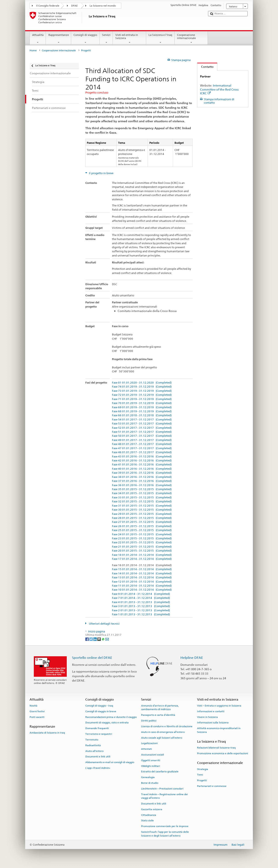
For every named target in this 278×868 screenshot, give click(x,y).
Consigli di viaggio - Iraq (99, 706)
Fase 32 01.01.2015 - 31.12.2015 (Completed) (142, 502)
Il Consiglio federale (48, 6)
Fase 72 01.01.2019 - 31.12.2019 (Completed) (142, 395)
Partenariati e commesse (212, 786)
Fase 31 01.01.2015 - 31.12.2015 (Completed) (142, 506)
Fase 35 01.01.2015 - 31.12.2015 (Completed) (142, 489)
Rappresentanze (59, 39)
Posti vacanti (37, 717)
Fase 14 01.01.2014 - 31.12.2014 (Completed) (142, 574)
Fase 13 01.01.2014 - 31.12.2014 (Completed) (142, 578)
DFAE (74, 6)
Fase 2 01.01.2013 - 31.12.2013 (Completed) (141, 610)
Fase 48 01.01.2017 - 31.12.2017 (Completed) (142, 444)
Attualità (38, 39)
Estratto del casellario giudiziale (160, 772)
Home (33, 50)
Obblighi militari (151, 766)
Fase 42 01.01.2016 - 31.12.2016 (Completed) (142, 461)
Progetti (202, 780)
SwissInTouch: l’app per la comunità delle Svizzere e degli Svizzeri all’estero (165, 834)
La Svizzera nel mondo (103, 6)
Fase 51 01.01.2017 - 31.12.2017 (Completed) (142, 432)
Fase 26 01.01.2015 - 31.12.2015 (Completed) (142, 526)
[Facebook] (87, 639)
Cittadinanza (149, 815)
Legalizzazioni (149, 743)
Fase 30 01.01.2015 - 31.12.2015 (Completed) (142, 510)
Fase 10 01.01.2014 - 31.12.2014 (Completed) (142, 590)
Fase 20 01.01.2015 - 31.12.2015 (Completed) (142, 551)
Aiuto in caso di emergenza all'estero (163, 732)
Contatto (205, 67)
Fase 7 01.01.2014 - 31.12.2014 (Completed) (141, 598)
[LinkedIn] (95, 639)
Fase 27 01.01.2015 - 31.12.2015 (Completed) (142, 522)
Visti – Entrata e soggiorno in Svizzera (219, 706)
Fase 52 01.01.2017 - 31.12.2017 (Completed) (142, 428)
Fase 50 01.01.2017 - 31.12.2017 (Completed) (142, 436)
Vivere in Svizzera (207, 717)
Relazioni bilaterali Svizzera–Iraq (216, 748)
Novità (33, 706)
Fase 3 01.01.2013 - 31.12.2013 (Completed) (141, 606)
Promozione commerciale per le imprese (165, 826)
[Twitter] (91, 639)
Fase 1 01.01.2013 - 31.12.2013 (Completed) (141, 614)
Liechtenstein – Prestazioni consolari (162, 789)
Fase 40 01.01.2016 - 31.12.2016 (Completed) (142, 469)
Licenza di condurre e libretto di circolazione (167, 726)
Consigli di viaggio (85, 39)
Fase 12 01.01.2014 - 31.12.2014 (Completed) (142, 582)
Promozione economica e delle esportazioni (223, 753)
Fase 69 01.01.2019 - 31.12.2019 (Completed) (142, 407)
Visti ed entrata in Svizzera (129, 39)
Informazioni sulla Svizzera (213, 723)
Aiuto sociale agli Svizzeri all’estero (162, 738)
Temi (200, 775)
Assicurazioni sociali (153, 755)
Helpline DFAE (192, 658)
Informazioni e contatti (211, 711)
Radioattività (93, 745)
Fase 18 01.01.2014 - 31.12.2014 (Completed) (142, 555)
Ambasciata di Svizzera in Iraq (47, 733)
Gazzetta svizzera (152, 809)
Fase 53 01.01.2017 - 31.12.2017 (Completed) (142, 424)
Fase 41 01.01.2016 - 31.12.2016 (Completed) (142, 465)
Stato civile (147, 821)
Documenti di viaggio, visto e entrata (107, 723)
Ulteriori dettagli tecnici (104, 624)
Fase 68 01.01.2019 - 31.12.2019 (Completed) (142, 411)
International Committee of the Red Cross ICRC (219, 89)
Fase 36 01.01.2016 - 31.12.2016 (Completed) (142, 485)
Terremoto (92, 740)
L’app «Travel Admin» (98, 768)
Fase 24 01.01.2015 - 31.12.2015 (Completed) (142, 534)
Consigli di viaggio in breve (101, 711)
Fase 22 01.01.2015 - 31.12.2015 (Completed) (142, 542)
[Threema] (99, 639)
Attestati (146, 749)
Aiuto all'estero (94, 751)
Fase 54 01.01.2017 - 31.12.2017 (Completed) (142, 420)
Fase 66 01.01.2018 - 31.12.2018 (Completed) (142, 415)
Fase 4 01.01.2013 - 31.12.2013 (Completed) (141, 602)
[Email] (107, 639)
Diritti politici (149, 721)
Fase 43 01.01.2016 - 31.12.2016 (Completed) (142, 457)
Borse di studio (150, 783)
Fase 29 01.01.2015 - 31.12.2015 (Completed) (142, 514)
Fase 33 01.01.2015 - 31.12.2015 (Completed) (142, 498)
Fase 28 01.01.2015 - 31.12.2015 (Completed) (142, 518)
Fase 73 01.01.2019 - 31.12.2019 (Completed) (142, 391)
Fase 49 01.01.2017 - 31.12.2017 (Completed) (142, 440)
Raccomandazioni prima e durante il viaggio (111, 717)
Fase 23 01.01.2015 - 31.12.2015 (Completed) (142, 538)
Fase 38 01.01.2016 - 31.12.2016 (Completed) (142, 477)
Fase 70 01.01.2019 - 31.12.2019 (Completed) (142, 403)
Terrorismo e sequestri (99, 734)
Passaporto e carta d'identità (158, 715)
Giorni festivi (37, 711)
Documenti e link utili (98, 757)
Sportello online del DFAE (92, 658)
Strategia (203, 769)
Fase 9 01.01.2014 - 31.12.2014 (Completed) (141, 594)
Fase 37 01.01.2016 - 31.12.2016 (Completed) (142, 481)
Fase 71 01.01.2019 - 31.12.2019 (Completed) (142, 399)
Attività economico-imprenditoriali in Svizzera (219, 730)
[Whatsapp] (103, 639)
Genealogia (148, 777)
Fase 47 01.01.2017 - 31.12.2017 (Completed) (142, 448)
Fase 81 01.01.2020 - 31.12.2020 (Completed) (142, 383)
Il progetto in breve (101, 173)
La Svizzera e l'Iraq (160, 39)
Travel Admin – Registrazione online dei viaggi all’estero (164, 796)
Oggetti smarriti (151, 760)
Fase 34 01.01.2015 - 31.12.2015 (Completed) (142, 493)
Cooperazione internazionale (191, 39)
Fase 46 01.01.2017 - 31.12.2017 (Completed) (142, 452)
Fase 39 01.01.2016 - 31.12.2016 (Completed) (142, 473)
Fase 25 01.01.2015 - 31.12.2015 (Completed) (142, 530)
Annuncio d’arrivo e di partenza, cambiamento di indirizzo (160, 707)
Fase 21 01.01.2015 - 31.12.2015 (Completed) (142, 547)
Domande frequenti (97, 728)
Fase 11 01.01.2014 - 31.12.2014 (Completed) (142, 586)
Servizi (106, 39)
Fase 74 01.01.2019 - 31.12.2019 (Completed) (142, 387)
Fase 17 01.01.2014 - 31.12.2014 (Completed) (142, 559)
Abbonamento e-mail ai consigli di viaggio (110, 762)
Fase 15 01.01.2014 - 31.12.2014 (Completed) (142, 569)
